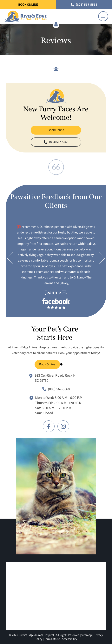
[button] (103, 16)
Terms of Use (52, 639)
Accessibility (69, 639)
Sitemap (87, 635)
